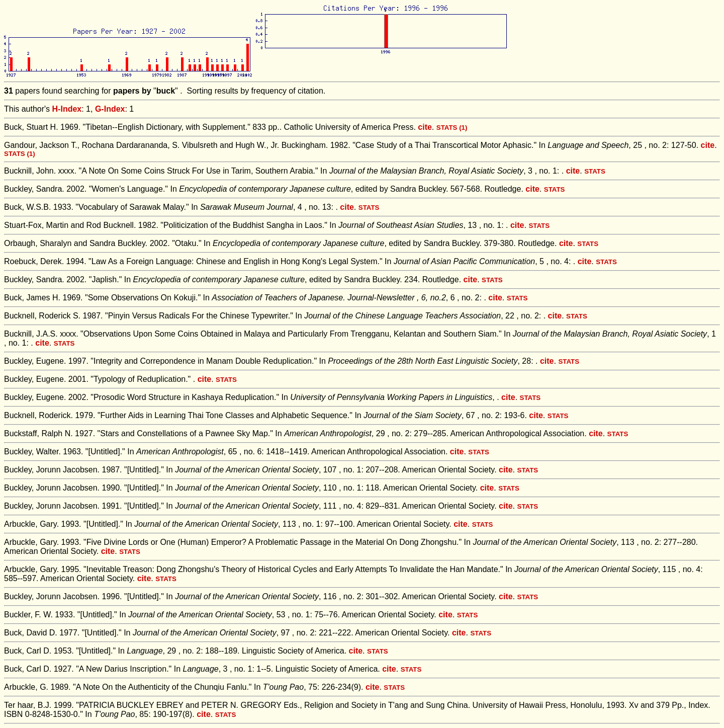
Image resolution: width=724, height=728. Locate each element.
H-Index (67, 109)
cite (425, 127)
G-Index (110, 109)
